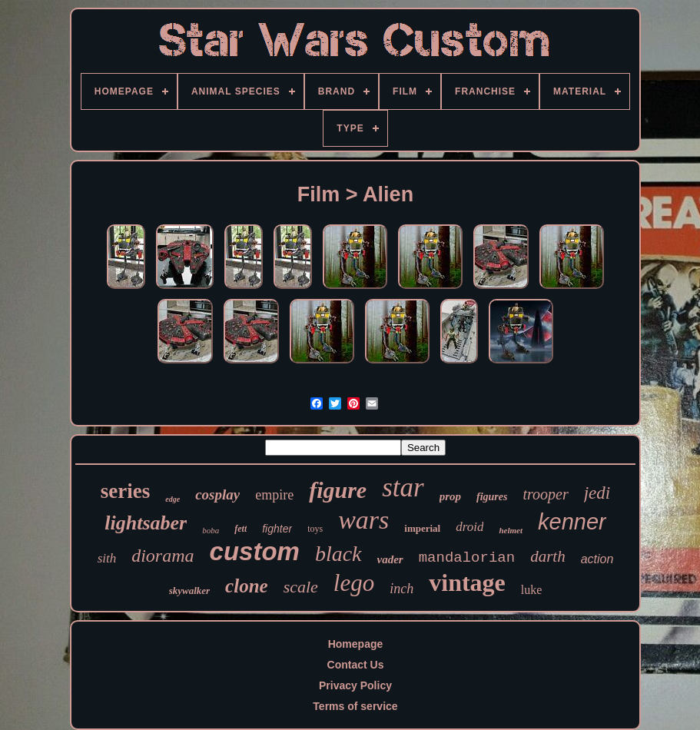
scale (301, 587)
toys (315, 529)
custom (255, 551)
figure (338, 490)
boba (211, 530)
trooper (545, 494)
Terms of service (355, 706)
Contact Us (356, 665)
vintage (467, 582)
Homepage (356, 644)
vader (390, 559)
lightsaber (146, 523)
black (338, 554)
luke (532, 590)
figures (492, 497)
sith (107, 558)
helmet (511, 530)
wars (363, 520)
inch (401, 589)
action (597, 559)
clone (247, 586)
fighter (277, 529)
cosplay (217, 494)
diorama (163, 556)
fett (241, 529)
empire (274, 495)
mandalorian (467, 558)
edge (173, 499)
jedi (597, 493)
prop (450, 496)
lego (354, 583)
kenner (572, 522)
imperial (422, 528)
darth (548, 556)
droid (469, 527)
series (125, 491)
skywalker (189, 591)
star (403, 488)
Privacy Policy (355, 685)
